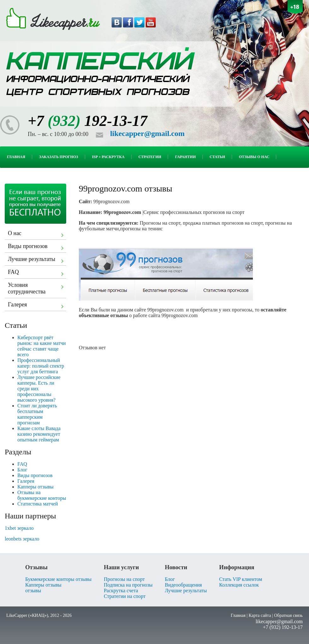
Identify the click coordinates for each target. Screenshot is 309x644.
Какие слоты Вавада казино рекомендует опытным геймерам (39, 434)
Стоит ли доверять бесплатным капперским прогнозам (37, 414)
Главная (20, 157)
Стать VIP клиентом (241, 579)
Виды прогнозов (37, 247)
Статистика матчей (38, 504)
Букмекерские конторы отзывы (58, 579)
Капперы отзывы (35, 487)
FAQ (37, 273)
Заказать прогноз (62, 157)
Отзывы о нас (258, 157)
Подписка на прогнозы (128, 585)
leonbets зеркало (22, 539)
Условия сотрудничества (37, 288)
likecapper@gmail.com (147, 133)
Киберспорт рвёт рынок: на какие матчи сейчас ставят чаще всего (42, 346)
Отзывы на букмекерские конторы (42, 495)
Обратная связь (288, 615)
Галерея (37, 305)
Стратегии (153, 157)
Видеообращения (184, 585)
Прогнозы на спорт (124, 579)
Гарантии (189, 157)
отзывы (33, 591)
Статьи (221, 157)
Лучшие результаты (37, 260)
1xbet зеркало (19, 528)
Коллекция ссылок (239, 585)
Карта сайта (260, 615)
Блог (22, 470)
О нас (37, 234)
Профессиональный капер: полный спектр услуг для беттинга (41, 366)
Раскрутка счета (121, 591)
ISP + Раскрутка (112, 157)
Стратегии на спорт (125, 596)
